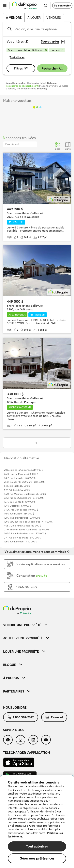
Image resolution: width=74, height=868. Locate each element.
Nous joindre (15, 707)
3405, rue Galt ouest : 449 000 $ (21, 510)
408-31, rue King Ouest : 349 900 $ (23, 526)
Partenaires (17, 691)
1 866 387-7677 (21, 717)
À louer (34, 18)
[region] (37, 822)
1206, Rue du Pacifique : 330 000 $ (22, 518)
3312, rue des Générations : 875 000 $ (24, 498)
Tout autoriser (37, 846)
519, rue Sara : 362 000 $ (17, 490)
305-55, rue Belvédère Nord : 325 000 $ (25, 533)
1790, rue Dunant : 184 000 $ (19, 514)
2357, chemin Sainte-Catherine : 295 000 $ (27, 530)
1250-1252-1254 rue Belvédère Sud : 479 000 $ (28, 522)
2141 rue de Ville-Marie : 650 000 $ (22, 538)
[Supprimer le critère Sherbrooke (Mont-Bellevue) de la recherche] (27, 50)
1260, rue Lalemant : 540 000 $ (21, 542)
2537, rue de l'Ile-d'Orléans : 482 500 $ (24, 482)
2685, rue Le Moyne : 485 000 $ (21, 474)
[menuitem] (37, 625)
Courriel (54, 717)
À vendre (14, 18)
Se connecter (62, 6)
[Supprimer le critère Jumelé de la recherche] (57, 50)
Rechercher (52, 68)
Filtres (21, 68)
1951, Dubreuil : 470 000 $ (18, 506)
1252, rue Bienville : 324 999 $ (20, 478)
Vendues (54, 18)
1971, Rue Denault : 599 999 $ (20, 502)
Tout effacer (17, 57)
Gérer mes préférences (37, 858)
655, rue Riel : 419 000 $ (17, 486)
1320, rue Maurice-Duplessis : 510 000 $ (25, 494)
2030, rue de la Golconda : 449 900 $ (24, 470)
